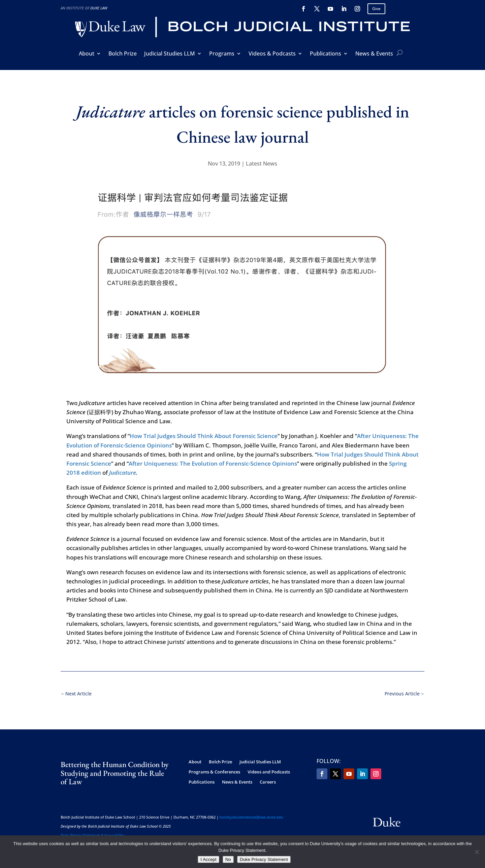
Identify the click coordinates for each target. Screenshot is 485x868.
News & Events (374, 54)
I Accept (208, 859)
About (87, 54)
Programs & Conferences (214, 768)
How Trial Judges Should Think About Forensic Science (204, 432)
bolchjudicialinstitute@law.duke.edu (251, 813)
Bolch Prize (123, 54)
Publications (326, 54)
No (228, 859)
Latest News (262, 164)
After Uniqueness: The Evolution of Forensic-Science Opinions (213, 460)
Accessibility (114, 831)
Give (376, 9)
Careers (268, 779)
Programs (222, 54)
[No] (477, 852)
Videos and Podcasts (269, 768)
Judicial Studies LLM (170, 54)
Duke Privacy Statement (80, 831)
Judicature (123, 469)
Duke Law (99, 8)
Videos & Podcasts (272, 54)
